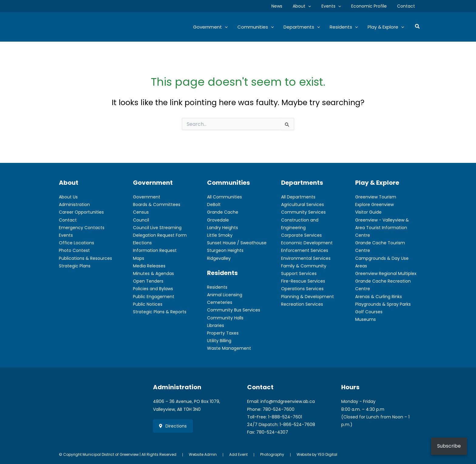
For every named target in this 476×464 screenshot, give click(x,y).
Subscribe (449, 446)
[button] (314, 6)
